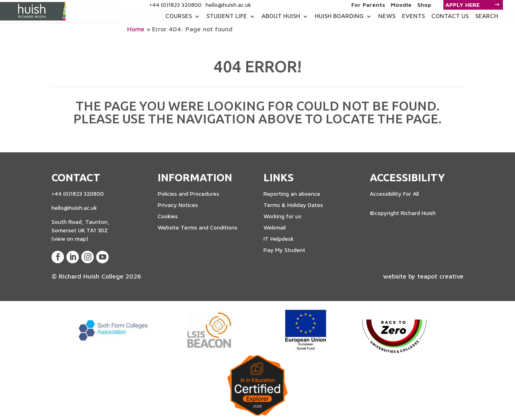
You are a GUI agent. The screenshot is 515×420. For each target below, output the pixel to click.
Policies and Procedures (188, 194)
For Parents (368, 5)
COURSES (179, 16)
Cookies (168, 216)
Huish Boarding (339, 16)
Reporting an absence (292, 194)
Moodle (401, 5)
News (387, 16)
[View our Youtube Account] (102, 257)
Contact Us (450, 16)
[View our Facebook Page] (58, 257)
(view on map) (70, 239)
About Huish (281, 16)
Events (413, 16)
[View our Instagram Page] (88, 257)
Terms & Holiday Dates (293, 205)
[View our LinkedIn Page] (73, 257)
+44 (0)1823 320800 (175, 5)
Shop (424, 5)
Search (487, 16)
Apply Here (462, 5)
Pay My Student (284, 250)
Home (136, 29)
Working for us (282, 216)
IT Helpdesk (279, 239)
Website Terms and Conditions (198, 227)
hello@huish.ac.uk (228, 5)
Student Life (227, 16)
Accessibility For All (394, 194)
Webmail (275, 227)
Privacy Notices (178, 205)
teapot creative (440, 276)
